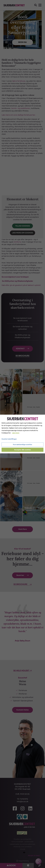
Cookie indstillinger (9, 439)
